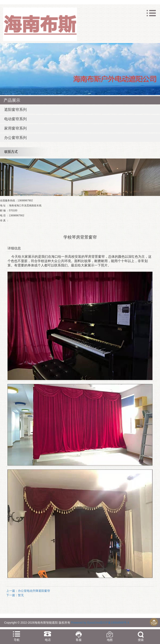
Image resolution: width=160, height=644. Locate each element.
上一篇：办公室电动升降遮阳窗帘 (28, 591)
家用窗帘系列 (15, 128)
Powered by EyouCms (85, 623)
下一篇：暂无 (15, 595)
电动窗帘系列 (15, 119)
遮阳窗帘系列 (15, 110)
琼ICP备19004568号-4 (115, 623)
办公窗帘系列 (15, 138)
